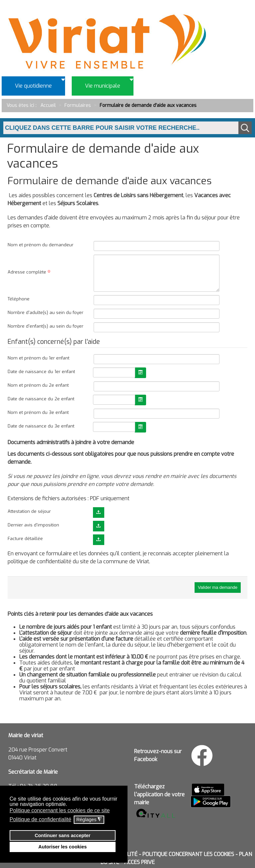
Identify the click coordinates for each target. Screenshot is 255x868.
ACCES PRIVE (139, 862)
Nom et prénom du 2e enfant (38, 385)
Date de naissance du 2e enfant (41, 399)
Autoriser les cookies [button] (63, 847)
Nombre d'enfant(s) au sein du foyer (45, 326)
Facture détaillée (25, 539)
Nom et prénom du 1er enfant (39, 358)
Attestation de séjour (29, 511)
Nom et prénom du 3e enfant (38, 412)
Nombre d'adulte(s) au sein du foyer (45, 313)
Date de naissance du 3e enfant (41, 426)
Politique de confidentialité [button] (41, 819)
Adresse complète (30, 272)
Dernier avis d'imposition (33, 525)
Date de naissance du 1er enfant (41, 372)
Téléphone (19, 299)
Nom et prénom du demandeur (41, 245)
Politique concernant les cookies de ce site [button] (60, 810)
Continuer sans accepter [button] (62, 835)
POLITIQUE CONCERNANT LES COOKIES (188, 854)
